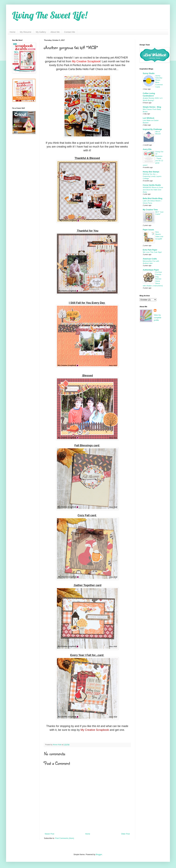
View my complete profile (158, 318)
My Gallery (41, 32)
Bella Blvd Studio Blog (153, 198)
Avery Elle (147, 149)
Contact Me (70, 32)
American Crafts (150, 259)
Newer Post (49, 834)
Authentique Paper (151, 270)
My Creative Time (150, 210)
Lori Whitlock (149, 118)
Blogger (99, 855)
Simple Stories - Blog (152, 107)
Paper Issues (148, 230)
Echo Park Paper (150, 250)
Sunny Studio (149, 73)
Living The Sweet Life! (50, 15)
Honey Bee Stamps (151, 172)
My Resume (26, 32)
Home (13, 32)
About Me (55, 32)
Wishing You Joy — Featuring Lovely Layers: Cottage (152, 176)
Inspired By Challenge (152, 129)
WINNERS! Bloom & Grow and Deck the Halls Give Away (153, 190)
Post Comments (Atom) (65, 838)
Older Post (125, 834)
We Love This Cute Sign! (152, 252)
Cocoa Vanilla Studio (152, 185)
